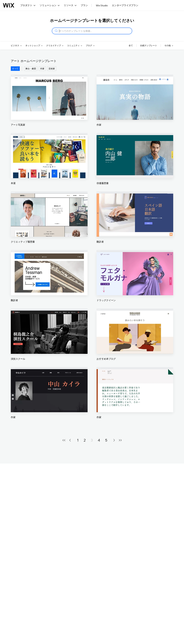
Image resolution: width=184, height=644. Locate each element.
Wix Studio (102, 5)
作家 (42, 69)
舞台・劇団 (31, 69)
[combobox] (95, 31)
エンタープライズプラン (125, 5)
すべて (15, 69)
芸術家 (52, 69)
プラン (84, 5)
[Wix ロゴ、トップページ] (9, 5)
